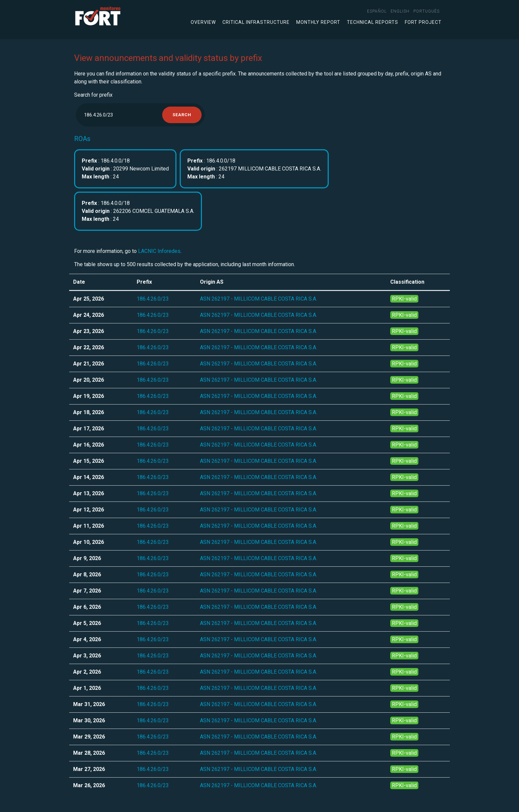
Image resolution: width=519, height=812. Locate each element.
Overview (203, 22)
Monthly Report (318, 22)
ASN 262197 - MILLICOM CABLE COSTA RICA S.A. (259, 299)
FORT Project (423, 22)
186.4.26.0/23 (153, 299)
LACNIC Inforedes (159, 251)
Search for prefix (93, 95)
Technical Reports (373, 22)
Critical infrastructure (256, 22)
